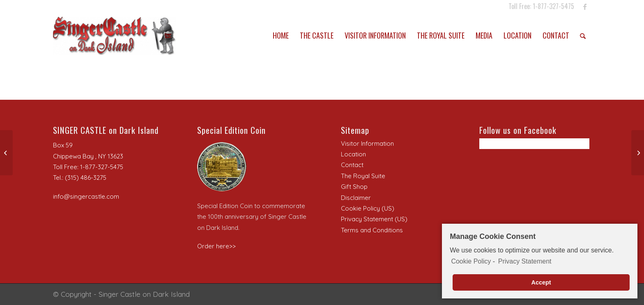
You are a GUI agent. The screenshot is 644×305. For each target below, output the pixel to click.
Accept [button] (541, 283)
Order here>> (216, 246)
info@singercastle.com (86, 196)
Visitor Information (367, 143)
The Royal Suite (363, 176)
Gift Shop (354, 187)
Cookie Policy (471, 262)
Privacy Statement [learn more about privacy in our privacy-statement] (525, 262)
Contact (352, 165)
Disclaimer (356, 198)
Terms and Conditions (372, 230)
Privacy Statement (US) (374, 219)
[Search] (583, 35)
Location (353, 154)
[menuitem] (281, 35)
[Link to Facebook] (585, 6)
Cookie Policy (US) (368, 208)
